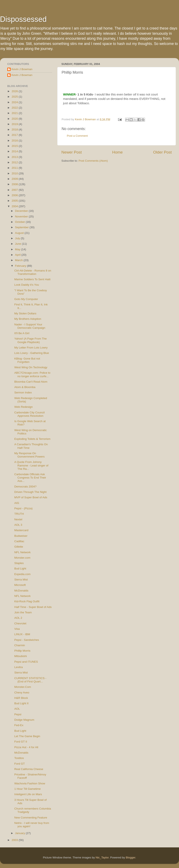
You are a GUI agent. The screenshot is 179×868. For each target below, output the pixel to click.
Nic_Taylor (102, 857)
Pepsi (18, 714)
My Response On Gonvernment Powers (30, 455)
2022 (15, 108)
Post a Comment (77, 136)
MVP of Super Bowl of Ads (31, 497)
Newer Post (72, 152)
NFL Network (22, 552)
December (22, 211)
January (20, 833)
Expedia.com (22, 574)
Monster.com (22, 558)
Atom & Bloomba (25, 387)
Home (117, 152)
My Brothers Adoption (28, 319)
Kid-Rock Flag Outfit (27, 601)
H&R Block (21, 698)
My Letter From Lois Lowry (31, 348)
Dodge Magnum (24, 720)
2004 (15, 206)
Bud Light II (21, 703)
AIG (17, 503)
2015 (15, 146)
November (22, 216)
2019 (15, 124)
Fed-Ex (19, 725)
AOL (17, 709)
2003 (15, 840)
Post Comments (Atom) (93, 161)
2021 (15, 113)
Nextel (18, 519)
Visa (17, 629)
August (20, 233)
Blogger (131, 857)
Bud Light (20, 569)
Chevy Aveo (22, 693)
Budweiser (21, 536)
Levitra (19, 667)
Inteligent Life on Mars (28, 794)
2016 (15, 141)
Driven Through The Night (30, 492)
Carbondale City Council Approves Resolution (30, 414)
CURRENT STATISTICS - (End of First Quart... (30, 680)
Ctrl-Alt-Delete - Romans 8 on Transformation (33, 272)
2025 (15, 97)
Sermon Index (23, 392)
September (22, 227)
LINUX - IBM (22, 634)
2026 (15, 91)
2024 (15, 102)
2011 (15, 168)
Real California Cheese (29, 769)
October (20, 222)
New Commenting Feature (31, 818)
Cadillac (19, 541)
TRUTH (19, 514)
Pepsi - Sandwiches (27, 640)
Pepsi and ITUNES (26, 662)
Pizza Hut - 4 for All (26, 747)
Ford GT (20, 764)
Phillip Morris (22, 651)
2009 (15, 179)
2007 (15, 190)
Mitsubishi (21, 656)
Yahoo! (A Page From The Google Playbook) (31, 340)
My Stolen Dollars (25, 313)
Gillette (19, 547)
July (18, 238)
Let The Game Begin (27, 736)
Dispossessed (23, 19)
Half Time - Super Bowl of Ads (33, 607)
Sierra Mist (21, 580)
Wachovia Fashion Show (30, 783)
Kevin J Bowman (22, 69)
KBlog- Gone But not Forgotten (27, 360)
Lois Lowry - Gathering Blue (32, 353)
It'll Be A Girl (22, 333)
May (18, 249)
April (18, 255)
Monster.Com (23, 687)
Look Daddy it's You (27, 285)
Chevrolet (20, 623)
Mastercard (21, 530)
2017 (15, 135)
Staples (19, 563)
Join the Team (23, 612)
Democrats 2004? (25, 487)
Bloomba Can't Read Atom (31, 382)
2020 (15, 119)
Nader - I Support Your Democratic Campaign (30, 326)
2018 (15, 130)
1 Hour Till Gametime (28, 789)
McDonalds (21, 591)
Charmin (20, 645)
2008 (15, 184)
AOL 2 (18, 618)
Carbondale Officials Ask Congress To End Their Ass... (30, 478)
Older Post (162, 152)
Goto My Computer (26, 299)
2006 (15, 195)
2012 (15, 162)
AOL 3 (18, 525)
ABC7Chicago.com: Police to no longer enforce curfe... (32, 374)
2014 (15, 151)
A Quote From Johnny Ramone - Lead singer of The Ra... (31, 465)
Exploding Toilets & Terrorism (32, 439)
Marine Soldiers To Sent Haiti (32, 279)
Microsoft (20, 585)
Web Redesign (24, 407)
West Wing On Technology (31, 367)
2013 (15, 157)
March (19, 260)
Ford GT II (21, 742)
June (18, 244)
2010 (15, 173)
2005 (15, 201)
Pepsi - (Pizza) (24, 508)
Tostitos (19, 758)
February (21, 266)
